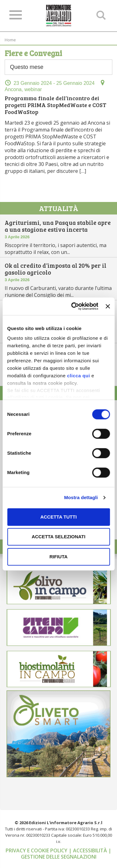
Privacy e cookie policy (37, 850)
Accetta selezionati (58, 537)
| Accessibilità (88, 850)
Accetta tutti (58, 517)
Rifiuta (58, 557)
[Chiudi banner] (108, 306)
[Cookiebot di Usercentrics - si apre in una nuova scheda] (73, 306)
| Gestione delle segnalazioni (66, 854)
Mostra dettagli (81, 497)
